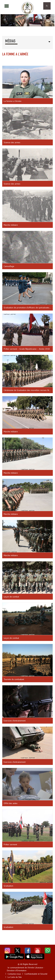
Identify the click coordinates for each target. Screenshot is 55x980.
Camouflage (9, 266)
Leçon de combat (11, 597)
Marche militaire (11, 225)
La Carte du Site (15, 977)
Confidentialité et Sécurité (36, 974)
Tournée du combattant (14, 679)
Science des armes (12, 142)
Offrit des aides (11, 803)
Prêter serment (10, 844)
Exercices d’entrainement (15, 721)
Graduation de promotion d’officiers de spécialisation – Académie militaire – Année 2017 (28, 308)
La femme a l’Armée (13, 101)
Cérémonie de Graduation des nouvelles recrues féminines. (28, 390)
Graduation (8, 886)
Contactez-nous (14, 974)
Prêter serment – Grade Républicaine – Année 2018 (27, 349)
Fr (47, 6)
